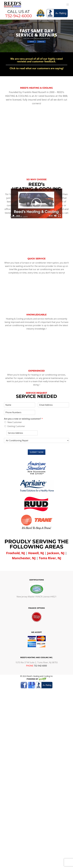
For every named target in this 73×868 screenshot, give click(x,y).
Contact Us (41, 42)
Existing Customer (16, 411)
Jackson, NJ (56, 538)
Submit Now (37, 437)
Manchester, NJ (24, 543)
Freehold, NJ (16, 538)
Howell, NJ (36, 538)
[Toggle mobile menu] (68, 5)
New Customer (15, 407)
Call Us (32, 42)
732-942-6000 (19, 16)
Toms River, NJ (50, 543)
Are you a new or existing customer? (23, 404)
